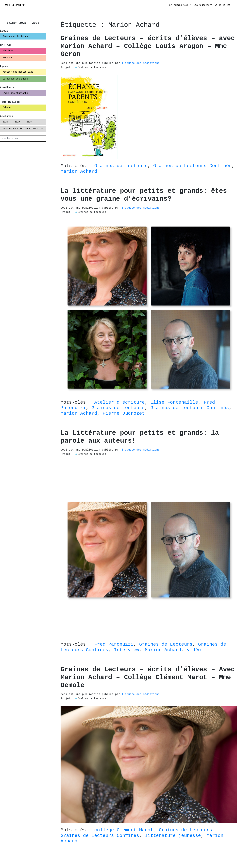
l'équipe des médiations (141, 63)
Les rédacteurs (203, 5)
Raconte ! (9, 58)
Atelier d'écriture (119, 402)
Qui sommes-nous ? (180, 5)
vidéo (194, 650)
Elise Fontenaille (174, 402)
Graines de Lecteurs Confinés (192, 166)
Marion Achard (79, 171)
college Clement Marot (124, 830)
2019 (17, 122)
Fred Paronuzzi (114, 644)
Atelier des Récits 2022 (18, 72)
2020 (5, 122)
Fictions (8, 51)
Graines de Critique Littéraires (23, 129)
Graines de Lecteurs (15, 36)
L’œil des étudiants (15, 93)
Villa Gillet (223, 5)
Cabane (7, 107)
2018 (29, 122)
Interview (127, 650)
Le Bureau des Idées (15, 79)
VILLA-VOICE (15, 5)
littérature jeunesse (173, 836)
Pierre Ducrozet (124, 413)
